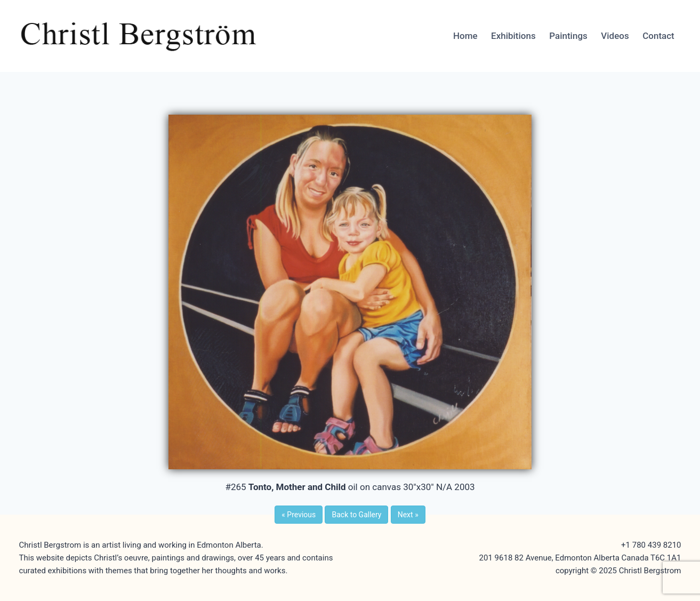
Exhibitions (513, 36)
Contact (658, 36)
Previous (299, 515)
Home (465, 36)
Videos (615, 36)
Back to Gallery (356, 515)
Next (408, 515)
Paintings (568, 36)
